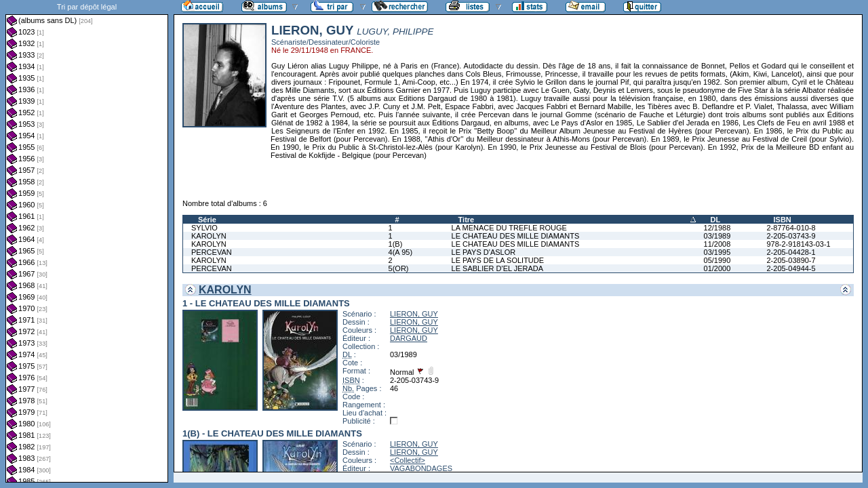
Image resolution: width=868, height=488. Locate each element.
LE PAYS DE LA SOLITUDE (498, 260)
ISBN (782, 220)
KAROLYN (209, 236)
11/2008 (717, 244)
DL (716, 220)
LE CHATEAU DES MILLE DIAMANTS (516, 236)
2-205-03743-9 (791, 236)
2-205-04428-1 (791, 252)
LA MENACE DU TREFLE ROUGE (509, 228)
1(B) (396, 244)
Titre (467, 220)
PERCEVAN (212, 252)
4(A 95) (400, 252)
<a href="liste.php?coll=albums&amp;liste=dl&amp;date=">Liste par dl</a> (87, 241)
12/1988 (717, 228)
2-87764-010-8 (791, 228)
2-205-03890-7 (791, 260)
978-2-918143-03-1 (798, 244)
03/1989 (717, 236)
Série (207, 220)
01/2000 (717, 268)
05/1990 (717, 260)
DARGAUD (409, 338)
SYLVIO (204, 228)
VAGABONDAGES (421, 468)
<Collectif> (408, 460)
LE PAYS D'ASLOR (484, 252)
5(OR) (399, 268)
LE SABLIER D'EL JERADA (498, 268)
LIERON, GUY (414, 314)
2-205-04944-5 (791, 268)
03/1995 (717, 252)
